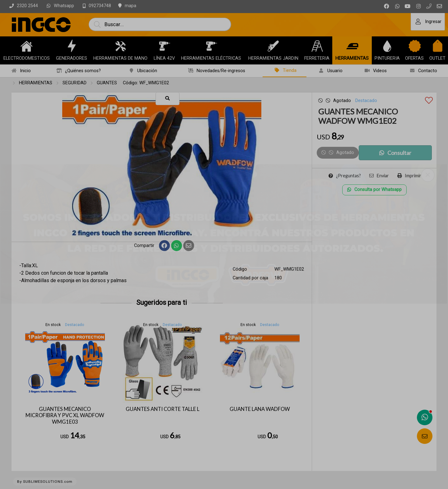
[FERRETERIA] (317, 46)
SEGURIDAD (75, 83)
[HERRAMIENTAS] (352, 46)
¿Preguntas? (345, 176)
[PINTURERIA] (387, 46)
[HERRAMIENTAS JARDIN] (273, 46)
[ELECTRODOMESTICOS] (26, 46)
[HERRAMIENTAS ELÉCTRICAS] (211, 46)
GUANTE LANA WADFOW (260, 409)
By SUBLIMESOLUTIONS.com (45, 482)
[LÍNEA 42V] (164, 46)
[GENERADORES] (72, 46)
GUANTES (107, 83)
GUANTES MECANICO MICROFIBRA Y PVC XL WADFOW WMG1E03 (65, 415)
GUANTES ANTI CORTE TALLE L (163, 409)
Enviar (379, 176)
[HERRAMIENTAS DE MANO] (120, 46)
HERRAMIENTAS (36, 83)
